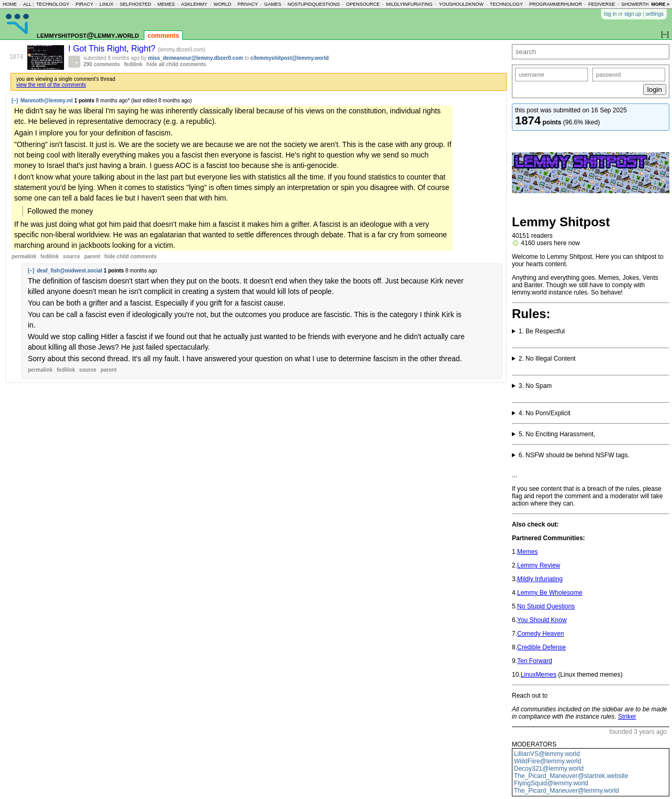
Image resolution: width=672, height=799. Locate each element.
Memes (527, 552)
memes (166, 4)
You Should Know (542, 620)
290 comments (102, 64)
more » (660, 4)
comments (163, 36)
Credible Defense (542, 647)
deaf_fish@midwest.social (70, 271)
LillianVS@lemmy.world (547, 754)
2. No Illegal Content (547, 359)
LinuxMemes (539, 675)
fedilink (133, 64)
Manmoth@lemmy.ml (47, 101)
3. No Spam (535, 386)
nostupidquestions (314, 4)
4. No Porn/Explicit (545, 413)
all (27, 4)
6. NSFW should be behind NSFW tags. (574, 455)
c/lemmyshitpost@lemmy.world (290, 58)
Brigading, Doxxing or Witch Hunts (591, 434)
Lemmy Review (539, 565)
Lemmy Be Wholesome (550, 593)
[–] (15, 101)
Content (591, 413)
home (10, 4)
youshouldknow (461, 4)
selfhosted (135, 4)
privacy (248, 4)
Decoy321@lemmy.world (549, 769)
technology (53, 4)
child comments (130, 256)
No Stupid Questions (546, 606)
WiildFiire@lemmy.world (548, 761)
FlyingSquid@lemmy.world (551, 783)
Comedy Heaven (540, 634)
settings (655, 14)
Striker (627, 717)
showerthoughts (645, 4)
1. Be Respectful (542, 331)
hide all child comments (176, 64)
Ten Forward (535, 661)
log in (611, 14)
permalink (24, 256)
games (273, 4)
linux (106, 4)
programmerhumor (556, 4)
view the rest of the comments (51, 85)
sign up (633, 14)
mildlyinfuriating (409, 4)
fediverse (602, 4)
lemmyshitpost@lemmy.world (88, 35)
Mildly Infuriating (540, 579)
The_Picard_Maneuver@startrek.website (571, 776)
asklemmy (194, 4)
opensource (363, 4)
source (72, 256)
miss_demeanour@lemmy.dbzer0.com (196, 58)
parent (92, 256)
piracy (85, 4)
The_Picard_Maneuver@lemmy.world (566, 791)
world (223, 4)
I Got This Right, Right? (113, 49)
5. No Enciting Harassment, (557, 434)
